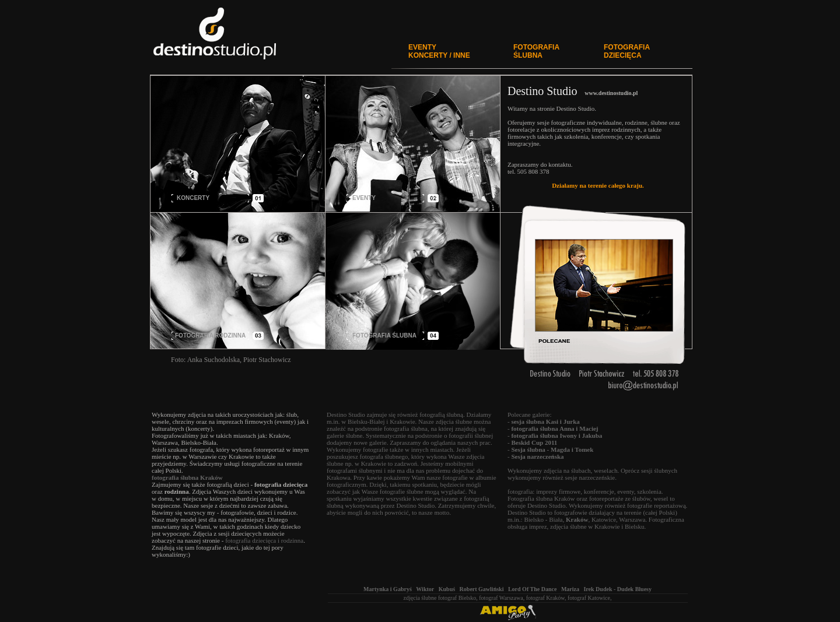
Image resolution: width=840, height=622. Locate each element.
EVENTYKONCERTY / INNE (439, 51)
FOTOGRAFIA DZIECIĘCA (627, 51)
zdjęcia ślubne (420, 598)
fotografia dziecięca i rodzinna (264, 540)
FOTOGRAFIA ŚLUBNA (536, 51)
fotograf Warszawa (501, 598)
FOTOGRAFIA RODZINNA (210, 335)
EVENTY (364, 198)
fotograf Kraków (545, 598)
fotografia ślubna (406, 428)
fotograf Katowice (589, 598)
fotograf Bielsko (457, 598)
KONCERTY (193, 198)
